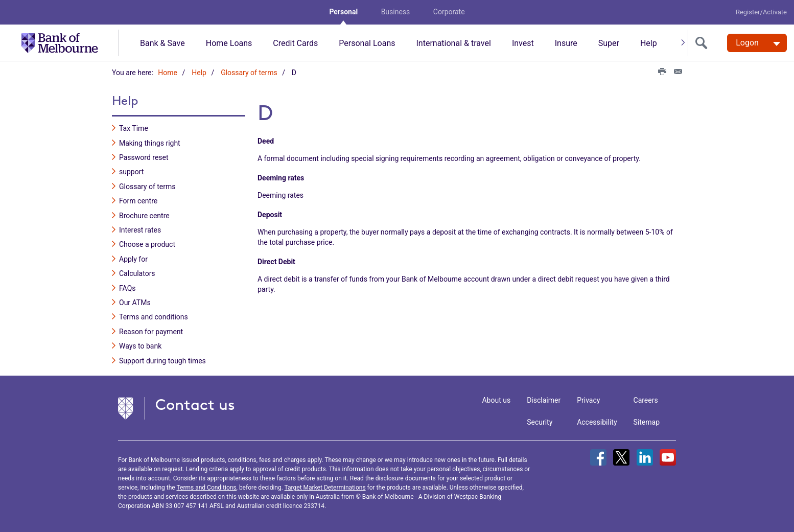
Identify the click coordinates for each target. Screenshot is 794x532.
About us (496, 400)
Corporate (449, 12)
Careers (646, 400)
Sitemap (647, 422)
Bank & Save (162, 43)
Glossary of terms (249, 73)
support (131, 172)
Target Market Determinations (325, 488)
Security (540, 422)
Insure (566, 43)
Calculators (137, 273)
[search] (704, 43)
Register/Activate (761, 12)
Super (609, 43)
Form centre (138, 201)
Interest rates (140, 230)
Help (649, 43)
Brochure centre (144, 216)
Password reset (144, 157)
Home (168, 73)
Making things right (150, 143)
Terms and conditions (154, 317)
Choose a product (147, 244)
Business (396, 12)
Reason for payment (151, 332)
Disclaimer (544, 400)
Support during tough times (162, 360)
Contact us (195, 404)
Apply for (133, 259)
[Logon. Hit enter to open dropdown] (757, 43)
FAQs (127, 288)
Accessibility (597, 422)
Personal (343, 12)
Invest (523, 43)
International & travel (453, 43)
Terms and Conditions (206, 488)
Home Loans (229, 43)
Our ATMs (135, 303)
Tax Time (134, 128)
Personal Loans (367, 43)
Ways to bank (140, 346)
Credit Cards (295, 43)
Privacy (588, 400)
